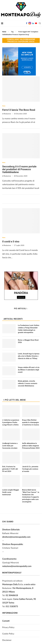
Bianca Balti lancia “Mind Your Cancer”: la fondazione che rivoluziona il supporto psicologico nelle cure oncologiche (31, 496)
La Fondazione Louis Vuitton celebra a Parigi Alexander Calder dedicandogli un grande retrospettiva (29, 329)
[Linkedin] (33, 23)
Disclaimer (7, 640)
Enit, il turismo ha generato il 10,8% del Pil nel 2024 (10, 469)
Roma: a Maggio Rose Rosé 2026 (28, 341)
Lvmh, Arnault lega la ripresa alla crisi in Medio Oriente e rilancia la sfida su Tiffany (29, 356)
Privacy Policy (8, 627)
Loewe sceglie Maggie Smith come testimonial (11, 492)
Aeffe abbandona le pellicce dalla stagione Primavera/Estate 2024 (31, 446)
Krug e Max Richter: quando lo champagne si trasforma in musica (31, 422)
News (4, 106)
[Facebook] (27, 23)
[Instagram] (30, 23)
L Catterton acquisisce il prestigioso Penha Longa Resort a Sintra (11, 422)
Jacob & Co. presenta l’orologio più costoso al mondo (30, 469)
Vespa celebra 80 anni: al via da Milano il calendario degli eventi (29, 370)
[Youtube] (36, 23)
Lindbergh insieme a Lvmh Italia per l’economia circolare (10, 446)
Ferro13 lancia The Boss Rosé (19, 110)
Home (4, 32)
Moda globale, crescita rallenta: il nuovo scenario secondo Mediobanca (28, 383)
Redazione (7, 114)
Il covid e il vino (11, 242)
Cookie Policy (8, 634)
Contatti (6, 621)
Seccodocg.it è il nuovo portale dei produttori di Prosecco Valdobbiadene (19, 169)
